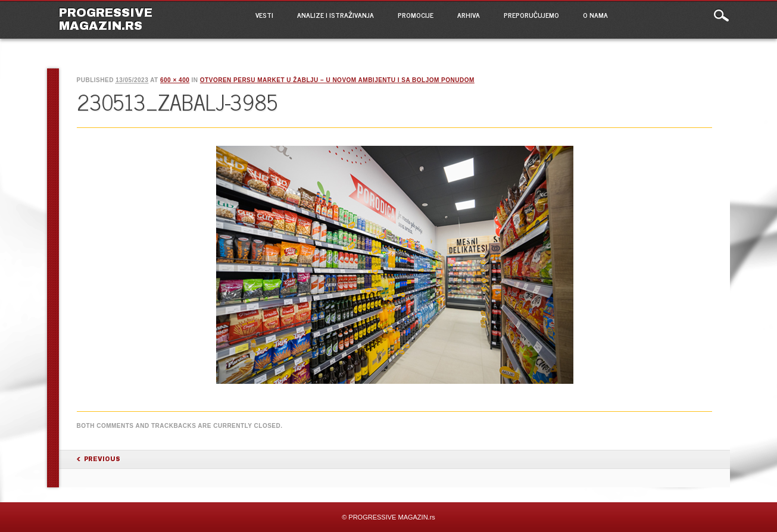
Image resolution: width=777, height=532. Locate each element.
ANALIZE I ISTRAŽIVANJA (336, 15)
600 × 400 (175, 80)
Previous (102, 459)
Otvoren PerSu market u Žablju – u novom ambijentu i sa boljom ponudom (337, 80)
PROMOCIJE (416, 15)
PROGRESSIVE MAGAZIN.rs (106, 19)
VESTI (264, 15)
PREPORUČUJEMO (531, 15)
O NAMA (595, 15)
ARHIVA (469, 15)
